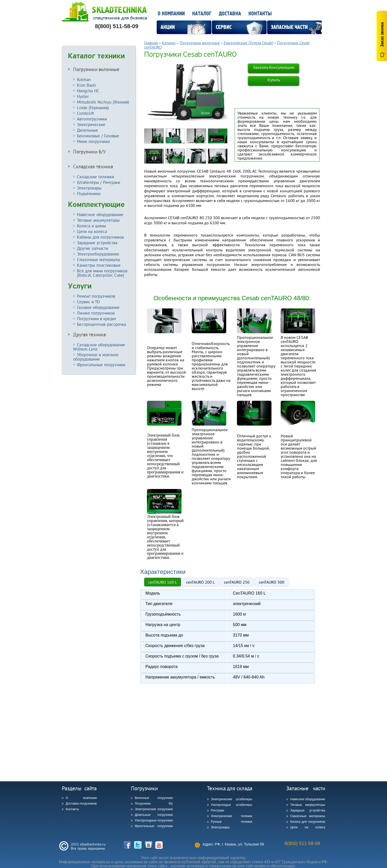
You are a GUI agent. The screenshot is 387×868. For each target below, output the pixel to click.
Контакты (260, 14)
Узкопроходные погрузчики (154, 820)
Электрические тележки (232, 816)
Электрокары (89, 188)
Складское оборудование (99, 347)
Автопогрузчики (92, 119)
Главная (151, 43)
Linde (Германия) (93, 108)
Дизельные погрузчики (154, 815)
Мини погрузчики (93, 141)
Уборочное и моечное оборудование (96, 357)
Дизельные (88, 130)
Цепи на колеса (92, 231)
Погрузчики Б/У (89, 152)
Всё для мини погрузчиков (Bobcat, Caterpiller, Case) (100, 273)
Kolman (84, 79)
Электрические (91, 124)
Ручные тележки (232, 822)
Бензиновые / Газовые (98, 136)
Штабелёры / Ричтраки (99, 182)
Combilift (86, 113)
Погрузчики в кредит (97, 319)
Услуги (80, 286)
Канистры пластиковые (99, 265)
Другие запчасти (93, 248)
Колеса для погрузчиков (308, 822)
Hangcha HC (88, 91)
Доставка (230, 14)
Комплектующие (96, 205)
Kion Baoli (87, 85)
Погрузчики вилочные (96, 69)
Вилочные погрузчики (154, 798)
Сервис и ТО (88, 302)
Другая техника (89, 335)
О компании (171, 14)
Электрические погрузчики (154, 809)
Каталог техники (96, 56)
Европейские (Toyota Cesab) (248, 43)
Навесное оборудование (100, 214)
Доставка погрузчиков (81, 804)
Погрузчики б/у (154, 804)
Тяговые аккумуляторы (98, 220)
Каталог (202, 14)
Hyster (83, 96)
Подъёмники (89, 193)
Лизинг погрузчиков (96, 313)
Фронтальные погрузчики (101, 365)
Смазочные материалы (99, 259)
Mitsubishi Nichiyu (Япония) (103, 102)
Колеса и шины (91, 226)
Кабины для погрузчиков (100, 237)
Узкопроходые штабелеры (232, 805)
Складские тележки (95, 177)
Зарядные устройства (97, 243)
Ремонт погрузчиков (96, 296)
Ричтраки (218, 810)
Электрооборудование (98, 254)
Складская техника (93, 166)
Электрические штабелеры (232, 799)
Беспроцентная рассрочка (101, 324)
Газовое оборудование (98, 307)
